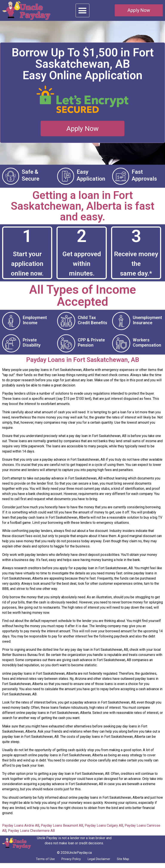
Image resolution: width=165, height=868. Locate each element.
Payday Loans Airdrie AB (21, 830)
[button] (82, 11)
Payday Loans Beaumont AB (62, 830)
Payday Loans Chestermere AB (31, 835)
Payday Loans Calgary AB (104, 830)
